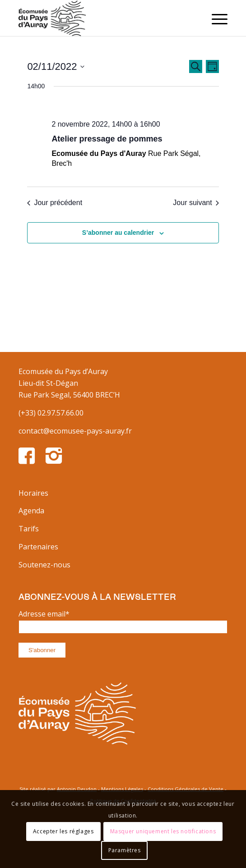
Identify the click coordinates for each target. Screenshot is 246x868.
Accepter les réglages (63, 831)
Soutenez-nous (44, 565)
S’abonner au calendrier (118, 233)
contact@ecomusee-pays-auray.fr (75, 431)
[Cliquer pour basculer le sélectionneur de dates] (56, 66)
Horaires (33, 493)
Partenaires (38, 547)
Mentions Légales (122, 789)
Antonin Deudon (77, 789)
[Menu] (215, 18)
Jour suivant (196, 203)
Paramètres (125, 850)
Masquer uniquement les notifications (163, 831)
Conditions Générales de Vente (186, 789)
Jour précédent (55, 203)
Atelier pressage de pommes (107, 139)
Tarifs (29, 529)
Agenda (31, 511)
